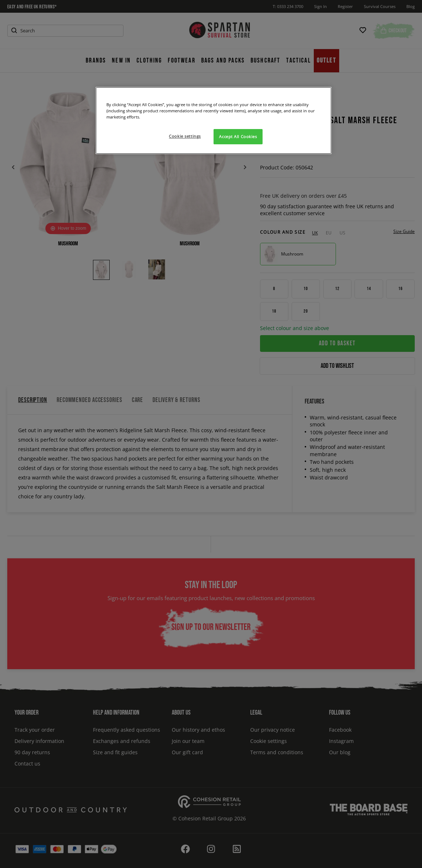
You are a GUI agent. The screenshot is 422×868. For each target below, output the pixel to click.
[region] (214, 120)
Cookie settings (185, 136)
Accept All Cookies (238, 136)
